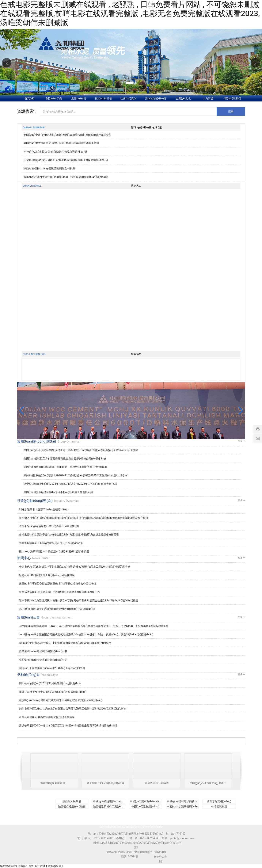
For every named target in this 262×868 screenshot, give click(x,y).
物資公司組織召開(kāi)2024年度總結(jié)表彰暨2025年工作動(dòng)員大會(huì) (70, 484)
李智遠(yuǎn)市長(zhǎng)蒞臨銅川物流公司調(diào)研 (55, 152)
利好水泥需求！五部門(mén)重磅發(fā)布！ (45, 509)
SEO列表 (133, 856)
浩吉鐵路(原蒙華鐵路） (54, 783)
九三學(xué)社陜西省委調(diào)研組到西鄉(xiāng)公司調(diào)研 (57, 609)
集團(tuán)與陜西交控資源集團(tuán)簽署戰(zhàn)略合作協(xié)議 (58, 584)
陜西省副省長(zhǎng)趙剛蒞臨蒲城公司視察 (49, 168)
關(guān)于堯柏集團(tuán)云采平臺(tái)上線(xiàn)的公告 (52, 668)
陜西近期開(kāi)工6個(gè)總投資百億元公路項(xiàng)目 (51, 543)
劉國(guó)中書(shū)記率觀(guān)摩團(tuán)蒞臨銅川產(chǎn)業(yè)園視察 (67, 135)
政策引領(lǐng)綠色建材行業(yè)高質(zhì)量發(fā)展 (49, 526)
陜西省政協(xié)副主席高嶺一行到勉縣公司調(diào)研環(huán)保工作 (59, 592)
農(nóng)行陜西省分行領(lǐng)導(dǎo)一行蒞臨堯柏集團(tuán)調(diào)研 (66, 177)
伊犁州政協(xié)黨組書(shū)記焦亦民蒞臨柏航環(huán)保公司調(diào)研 (66, 160)
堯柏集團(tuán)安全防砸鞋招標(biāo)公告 (43, 660)
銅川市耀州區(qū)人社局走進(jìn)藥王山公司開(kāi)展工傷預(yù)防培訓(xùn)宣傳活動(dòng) (73, 709)
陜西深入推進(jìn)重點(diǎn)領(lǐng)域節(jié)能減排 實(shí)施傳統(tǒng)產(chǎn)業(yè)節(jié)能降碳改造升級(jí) (84, 518)
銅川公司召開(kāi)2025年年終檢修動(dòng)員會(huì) (50, 683)
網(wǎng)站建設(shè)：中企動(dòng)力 (130, 852)
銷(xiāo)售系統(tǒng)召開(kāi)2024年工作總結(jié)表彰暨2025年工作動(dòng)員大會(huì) (76, 475)
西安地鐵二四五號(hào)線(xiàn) (105, 783)
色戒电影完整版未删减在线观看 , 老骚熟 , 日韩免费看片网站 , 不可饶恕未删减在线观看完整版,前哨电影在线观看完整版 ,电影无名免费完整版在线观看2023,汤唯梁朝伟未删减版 (130, 14)
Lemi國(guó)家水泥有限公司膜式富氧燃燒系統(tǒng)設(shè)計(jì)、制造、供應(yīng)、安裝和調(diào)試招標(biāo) (86, 634)
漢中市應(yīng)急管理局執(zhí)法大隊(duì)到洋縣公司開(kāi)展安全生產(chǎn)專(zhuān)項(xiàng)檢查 (79, 600)
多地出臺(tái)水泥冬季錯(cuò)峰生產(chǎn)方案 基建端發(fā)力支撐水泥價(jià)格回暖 (69, 535)
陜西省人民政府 (72, 801)
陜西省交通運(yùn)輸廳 (72, 806)
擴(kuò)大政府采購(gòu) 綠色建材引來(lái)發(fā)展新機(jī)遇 (54, 551)
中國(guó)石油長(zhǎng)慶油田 (208, 783)
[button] (255, 63)
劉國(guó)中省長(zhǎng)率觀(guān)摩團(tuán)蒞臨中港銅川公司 (61, 143)
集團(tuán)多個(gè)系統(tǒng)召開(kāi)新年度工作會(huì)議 (58, 492)
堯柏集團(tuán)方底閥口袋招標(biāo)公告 (43, 651)
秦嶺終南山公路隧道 (157, 783)
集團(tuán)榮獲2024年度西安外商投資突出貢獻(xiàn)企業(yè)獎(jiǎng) (65, 459)
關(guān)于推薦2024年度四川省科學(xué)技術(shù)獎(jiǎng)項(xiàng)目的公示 (65, 643)
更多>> (242, 441)
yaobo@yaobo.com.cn (183, 838)
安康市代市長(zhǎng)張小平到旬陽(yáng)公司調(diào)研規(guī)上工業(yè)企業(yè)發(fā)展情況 (75, 567)
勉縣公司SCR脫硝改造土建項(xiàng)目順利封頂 (47, 575)
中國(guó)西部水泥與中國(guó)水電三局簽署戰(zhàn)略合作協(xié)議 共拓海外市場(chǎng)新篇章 (81, 450)
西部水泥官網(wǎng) (219, 801)
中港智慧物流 (219, 806)
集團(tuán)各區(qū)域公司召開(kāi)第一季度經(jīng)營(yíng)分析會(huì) (65, 467)
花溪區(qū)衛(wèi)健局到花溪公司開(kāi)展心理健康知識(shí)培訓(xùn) (61, 700)
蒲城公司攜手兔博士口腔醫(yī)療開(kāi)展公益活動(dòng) (53, 692)
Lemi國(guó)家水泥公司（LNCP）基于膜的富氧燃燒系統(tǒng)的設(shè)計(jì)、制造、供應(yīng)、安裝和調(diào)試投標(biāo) (94, 626)
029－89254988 (104, 838)
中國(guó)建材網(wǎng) (145, 806)
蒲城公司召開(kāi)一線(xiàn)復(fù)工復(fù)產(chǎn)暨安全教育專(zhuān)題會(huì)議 (68, 725)
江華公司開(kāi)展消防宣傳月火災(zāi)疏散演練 (47, 717)
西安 (124, 856)
